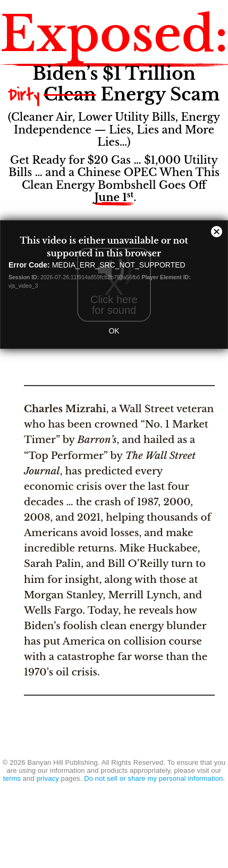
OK (114, 331)
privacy (48, 778)
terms (12, 778)
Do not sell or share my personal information (153, 778)
